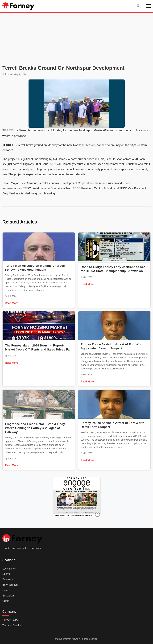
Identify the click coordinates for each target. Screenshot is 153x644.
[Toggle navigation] (148, 6)
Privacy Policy (10, 620)
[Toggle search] (139, 6)
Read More (12, 303)
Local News (9, 569)
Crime (6, 601)
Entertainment (10, 585)
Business (8, 579)
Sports (6, 574)
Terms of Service (12, 625)
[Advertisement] (76, 40)
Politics (6, 590)
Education (8, 596)
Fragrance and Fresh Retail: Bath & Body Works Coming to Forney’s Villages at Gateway (35, 428)
